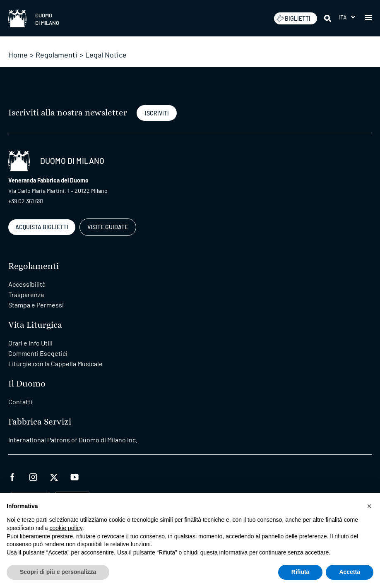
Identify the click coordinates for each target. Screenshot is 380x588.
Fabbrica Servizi (40, 422)
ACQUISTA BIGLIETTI (42, 227)
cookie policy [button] (66, 528)
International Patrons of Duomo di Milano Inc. (73, 440)
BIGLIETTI (293, 18)
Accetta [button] (350, 572)
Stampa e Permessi (36, 305)
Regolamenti (57, 55)
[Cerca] (328, 18)
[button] (368, 18)
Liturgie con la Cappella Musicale (55, 364)
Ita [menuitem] (343, 17)
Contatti (20, 402)
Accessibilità (27, 284)
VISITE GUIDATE (108, 227)
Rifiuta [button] (301, 572)
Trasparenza (26, 294)
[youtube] (75, 476)
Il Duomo (27, 384)
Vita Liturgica (35, 325)
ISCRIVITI (157, 113)
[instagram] (33, 476)
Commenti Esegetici (38, 353)
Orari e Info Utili (30, 343)
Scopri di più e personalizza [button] (58, 572)
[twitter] (54, 476)
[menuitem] (347, 17)
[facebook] (12, 476)
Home (18, 55)
